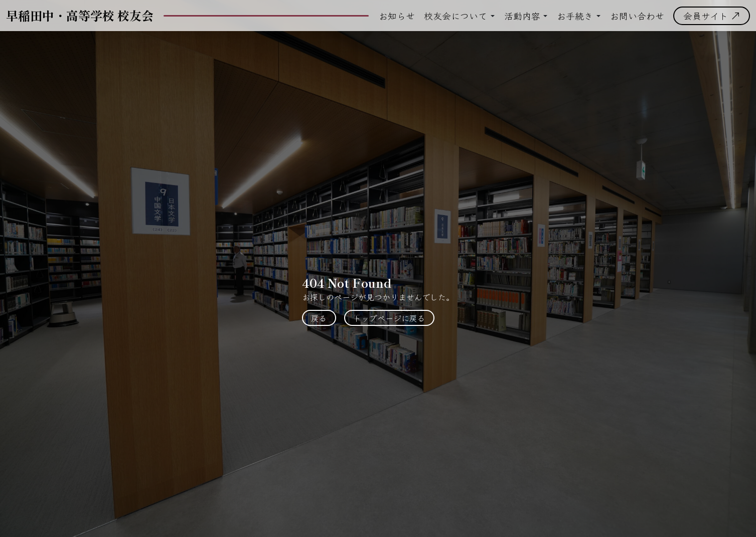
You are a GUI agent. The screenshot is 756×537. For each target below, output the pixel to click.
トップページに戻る (389, 318)
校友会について (456, 16)
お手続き (575, 16)
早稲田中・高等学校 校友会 (80, 15)
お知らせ (397, 16)
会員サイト (712, 16)
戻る (319, 318)
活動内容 (522, 16)
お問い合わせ (637, 16)
